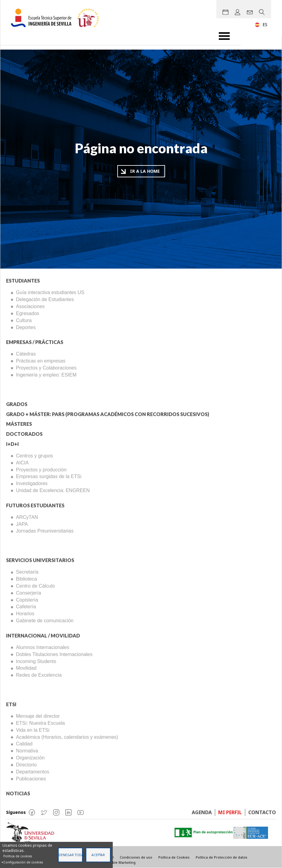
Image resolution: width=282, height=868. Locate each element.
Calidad (24, 744)
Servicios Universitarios (40, 560)
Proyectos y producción (41, 470)
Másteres (19, 424)
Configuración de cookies (23, 862)
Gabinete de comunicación (45, 621)
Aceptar (98, 855)
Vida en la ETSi (33, 730)
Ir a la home (145, 171)
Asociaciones (30, 306)
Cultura (24, 320)
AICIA (22, 463)
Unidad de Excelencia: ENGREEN (53, 490)
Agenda (202, 812)
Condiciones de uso (136, 857)
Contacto (262, 812)
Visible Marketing (121, 862)
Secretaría (27, 572)
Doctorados (24, 434)
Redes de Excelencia (39, 675)
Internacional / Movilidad (43, 635)
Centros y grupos (35, 456)
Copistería (27, 600)
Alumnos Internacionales (43, 647)
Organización (30, 758)
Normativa (27, 751)
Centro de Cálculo (36, 586)
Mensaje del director (38, 716)
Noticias (18, 793)
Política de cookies (18, 856)
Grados (17, 404)
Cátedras (26, 354)
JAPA (22, 524)
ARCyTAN (27, 517)
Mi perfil (230, 812)
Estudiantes (23, 281)
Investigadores (32, 483)
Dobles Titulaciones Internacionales (54, 654)
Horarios (25, 614)
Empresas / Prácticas (35, 342)
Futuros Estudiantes (35, 505)
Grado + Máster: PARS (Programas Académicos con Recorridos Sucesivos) (108, 414)
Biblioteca (27, 579)
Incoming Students (36, 661)
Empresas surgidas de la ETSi (49, 476)
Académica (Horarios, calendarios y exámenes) (67, 737)
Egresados (28, 313)
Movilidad (26, 668)
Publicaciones (31, 779)
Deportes (26, 327)
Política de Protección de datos (222, 857)
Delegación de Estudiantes (45, 299)
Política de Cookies (174, 857)
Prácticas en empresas (41, 361)
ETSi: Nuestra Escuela (41, 723)
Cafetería (26, 607)
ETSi (11, 704)
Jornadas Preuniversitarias (45, 531)
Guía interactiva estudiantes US (50, 292)
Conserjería (29, 593)
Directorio (26, 765)
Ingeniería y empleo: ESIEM (46, 375)
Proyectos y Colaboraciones (46, 368)
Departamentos (33, 772)
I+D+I (12, 444)
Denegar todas (71, 855)
